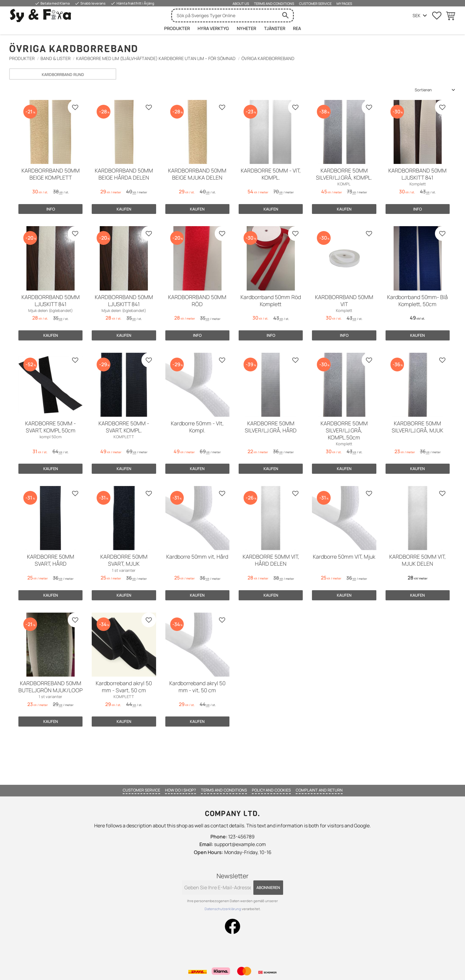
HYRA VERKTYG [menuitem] (213, 28)
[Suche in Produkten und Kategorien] (225, 15)
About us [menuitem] (241, 4)
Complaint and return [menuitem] (319, 790)
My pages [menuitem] (344, 4)
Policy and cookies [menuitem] (271, 790)
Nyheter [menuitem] (246, 28)
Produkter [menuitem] (177, 28)
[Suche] (285, 15)
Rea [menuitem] (297, 28)
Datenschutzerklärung (223, 909)
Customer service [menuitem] (315, 4)
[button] (437, 16)
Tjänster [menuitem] (275, 28)
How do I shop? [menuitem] (181, 790)
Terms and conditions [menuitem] (274, 4)
